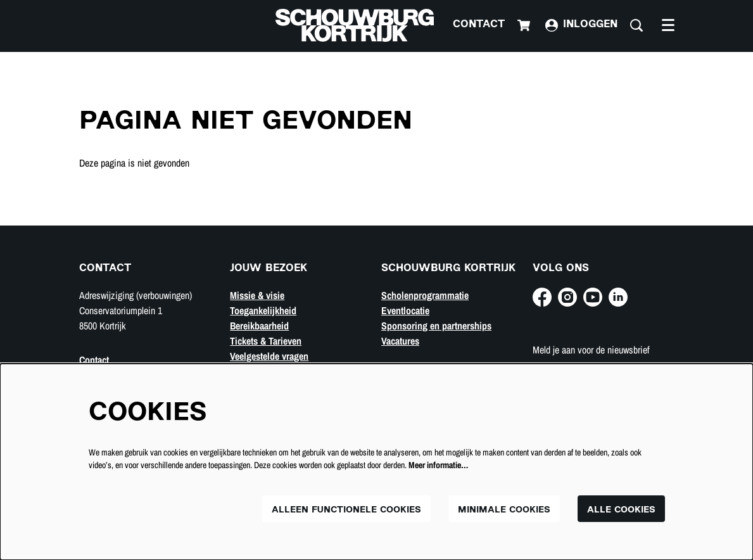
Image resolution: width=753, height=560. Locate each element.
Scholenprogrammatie (425, 295)
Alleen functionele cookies (346, 510)
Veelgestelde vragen (269, 356)
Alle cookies (621, 510)
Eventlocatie (405, 310)
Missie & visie (257, 295)
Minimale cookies (504, 510)
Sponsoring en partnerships (436, 326)
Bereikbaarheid (259, 326)
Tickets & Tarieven (266, 341)
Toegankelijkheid (263, 310)
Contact (479, 25)
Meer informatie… (438, 465)
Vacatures (400, 341)
